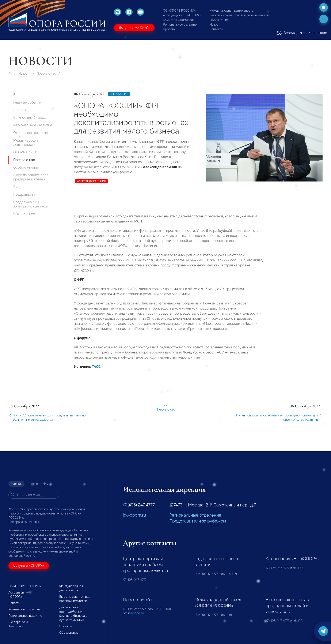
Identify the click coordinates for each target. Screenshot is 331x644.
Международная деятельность (231, 11)
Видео (18, 187)
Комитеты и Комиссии (179, 20)
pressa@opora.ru (134, 613)
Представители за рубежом (198, 521)
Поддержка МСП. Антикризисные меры (31, 204)
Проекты (169, 29)
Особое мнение (26, 167)
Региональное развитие (180, 25)
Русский (16, 484)
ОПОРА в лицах (26, 152)
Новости (216, 25)
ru (324, 19)
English (33, 484)
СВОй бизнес (24, 214)
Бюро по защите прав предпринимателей (239, 15)
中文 (46, 484)
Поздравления (25, 194)
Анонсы (20, 110)
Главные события (27, 102)
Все (16, 95)
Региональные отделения (195, 515)
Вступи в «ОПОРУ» (134, 28)
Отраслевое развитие (31, 133)
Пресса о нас (46, 74)
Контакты (216, 29)
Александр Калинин (92, 181)
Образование (219, 20)
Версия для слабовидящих (302, 33)
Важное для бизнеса (30, 118)
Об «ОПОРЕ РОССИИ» (179, 11)
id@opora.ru (134, 515)
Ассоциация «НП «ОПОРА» (182, 15)
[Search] (34, 495)
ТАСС (96, 372)
